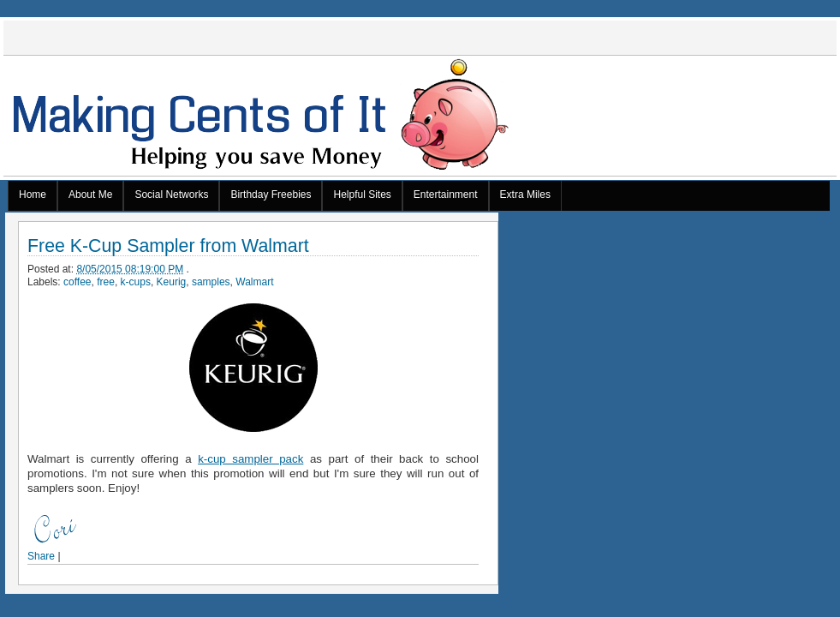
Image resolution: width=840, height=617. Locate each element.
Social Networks (171, 195)
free (106, 282)
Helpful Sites (362, 195)
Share (41, 556)
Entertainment (446, 195)
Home (33, 195)
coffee (77, 282)
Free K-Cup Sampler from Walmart (168, 246)
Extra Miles (525, 195)
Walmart (254, 282)
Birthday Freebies (271, 195)
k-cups (136, 282)
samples (211, 282)
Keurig (172, 282)
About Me (90, 195)
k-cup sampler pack (250, 459)
